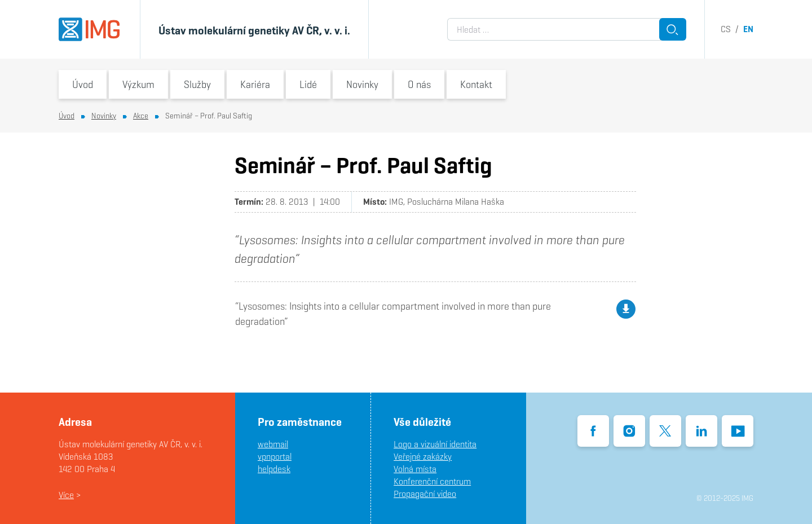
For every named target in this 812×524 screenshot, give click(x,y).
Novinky (362, 84)
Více (66, 495)
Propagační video (425, 494)
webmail (273, 444)
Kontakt (476, 84)
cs (726, 29)
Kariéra (255, 84)
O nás (419, 84)
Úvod (83, 84)
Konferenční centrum (432, 481)
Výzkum (138, 84)
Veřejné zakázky (423, 457)
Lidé (308, 84)
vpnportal (275, 457)
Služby (197, 84)
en (748, 29)
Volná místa (415, 469)
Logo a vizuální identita (435, 444)
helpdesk (274, 469)
